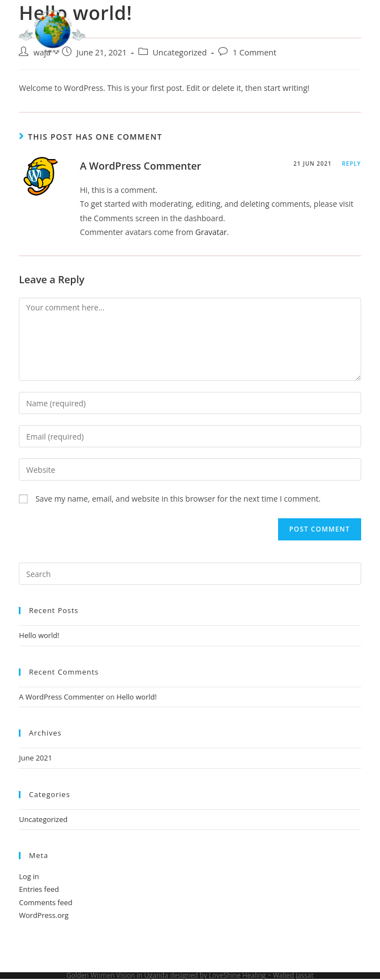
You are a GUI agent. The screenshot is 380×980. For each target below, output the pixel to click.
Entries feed (39, 889)
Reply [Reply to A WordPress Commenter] (351, 164)
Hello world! (39, 635)
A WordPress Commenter (140, 166)
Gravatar (211, 232)
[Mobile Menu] (339, 33)
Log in (29, 876)
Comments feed (45, 902)
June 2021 (35, 758)
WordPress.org (44, 915)
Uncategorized (43, 819)
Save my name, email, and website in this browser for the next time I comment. (178, 499)
